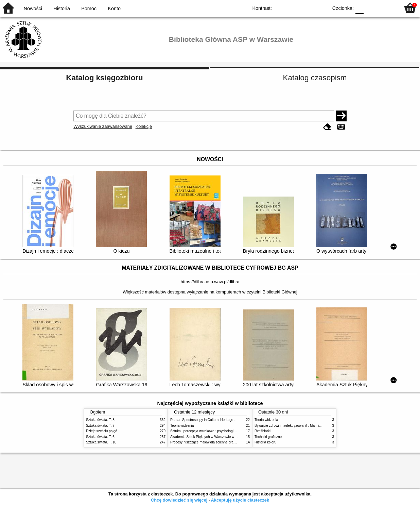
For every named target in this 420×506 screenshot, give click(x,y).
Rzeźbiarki (262, 431)
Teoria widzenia (182, 426)
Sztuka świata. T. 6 (100, 437)
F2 (387, 8)
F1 (371, 8)
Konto (114, 9)
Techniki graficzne (268, 437)
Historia (62, 9)
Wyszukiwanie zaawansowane (103, 126)
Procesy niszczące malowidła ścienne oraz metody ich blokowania (221, 442)
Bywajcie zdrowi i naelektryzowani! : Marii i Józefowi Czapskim (302, 426)
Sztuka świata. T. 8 (100, 420)
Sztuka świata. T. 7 (100, 426)
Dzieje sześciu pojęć (101, 431)
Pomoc (89, 9)
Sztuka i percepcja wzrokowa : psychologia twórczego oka (214, 431)
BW (293, 8)
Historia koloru (265, 442)
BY (321, 8)
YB (307, 8)
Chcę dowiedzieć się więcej (179, 500)
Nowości (33, 9)
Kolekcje (144, 126)
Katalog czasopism (315, 78)
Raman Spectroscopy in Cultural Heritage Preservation (212, 420)
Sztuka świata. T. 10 (101, 442)
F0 (359, 8)
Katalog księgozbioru (104, 78)
